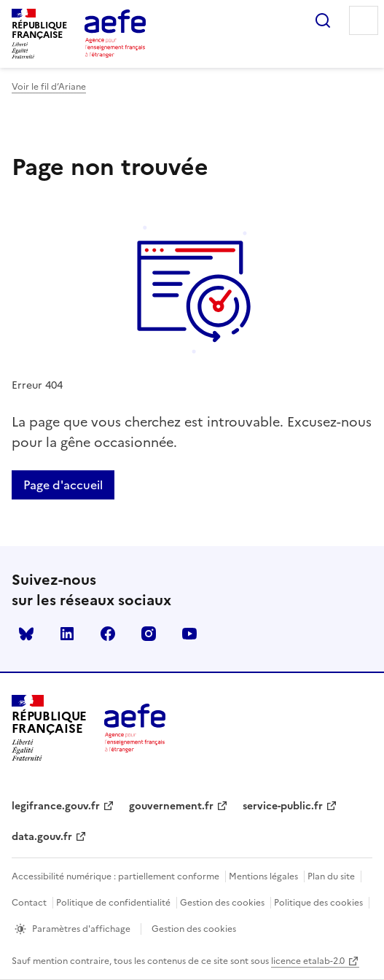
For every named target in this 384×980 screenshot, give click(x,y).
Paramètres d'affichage (81, 929)
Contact (29, 903)
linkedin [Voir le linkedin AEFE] (67, 634)
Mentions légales (263, 876)
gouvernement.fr (171, 806)
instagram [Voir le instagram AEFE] (149, 634)
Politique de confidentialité (113, 903)
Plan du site (331, 876)
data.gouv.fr (42, 837)
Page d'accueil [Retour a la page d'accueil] (63, 485)
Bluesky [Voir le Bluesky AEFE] (26, 634)
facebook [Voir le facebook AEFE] (108, 634)
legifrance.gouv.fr (56, 806)
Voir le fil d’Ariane (49, 87)
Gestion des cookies (222, 903)
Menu (364, 20)
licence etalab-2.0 (308, 961)
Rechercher (323, 20)
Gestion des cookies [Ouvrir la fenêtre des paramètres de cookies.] (194, 929)
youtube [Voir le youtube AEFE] (189, 634)
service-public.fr (283, 806)
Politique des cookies (318, 903)
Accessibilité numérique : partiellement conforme (115, 876)
